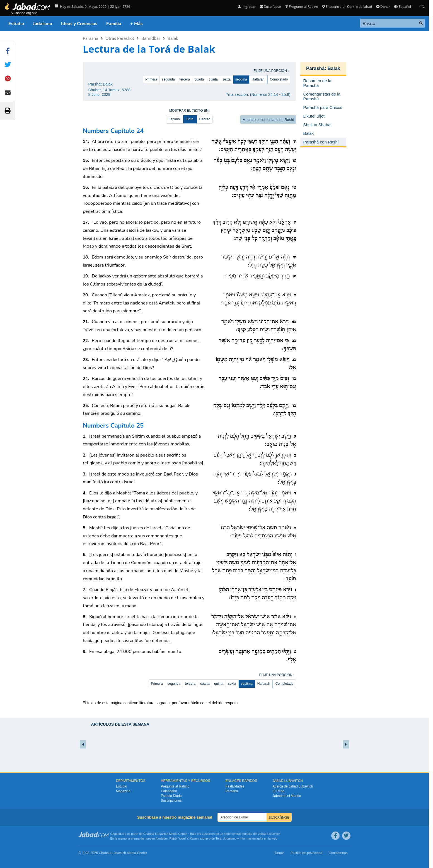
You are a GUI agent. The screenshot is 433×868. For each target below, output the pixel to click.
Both (190, 119)
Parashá (90, 38)
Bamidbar (151, 38)
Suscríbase (270, 7)
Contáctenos (338, 853)
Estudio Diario (171, 796)
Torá (218, 838)
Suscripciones (171, 801)
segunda (168, 79)
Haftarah (258, 79)
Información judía (252, 838)
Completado (279, 79)
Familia (114, 24)
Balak (173, 38)
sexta (227, 79)
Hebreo (205, 119)
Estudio (16, 24)
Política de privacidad (306, 853)
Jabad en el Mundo (287, 796)
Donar (383, 7)
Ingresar (247, 7)
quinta (213, 79)
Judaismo (230, 838)
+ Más (136, 24)
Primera (151, 79)
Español (402, 7)
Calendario (169, 791)
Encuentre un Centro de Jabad (347, 7)
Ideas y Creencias (79, 24)
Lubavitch (162, 834)
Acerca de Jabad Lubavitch (293, 786)
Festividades (235, 786)
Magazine (123, 791)
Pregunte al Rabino (302, 7)
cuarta (199, 79)
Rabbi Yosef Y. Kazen (184, 838)
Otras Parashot (120, 38)
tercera (185, 79)
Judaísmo (43, 24)
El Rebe (279, 791)
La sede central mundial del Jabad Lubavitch (250, 834)
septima (241, 79)
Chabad (149, 834)
